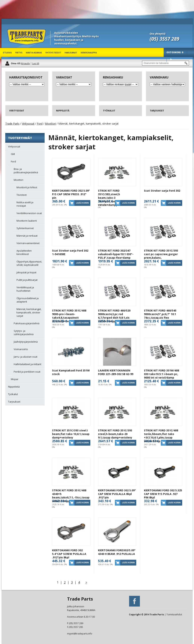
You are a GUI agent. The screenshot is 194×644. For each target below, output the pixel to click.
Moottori (50, 124)
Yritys (19, 53)
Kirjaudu (25, 63)
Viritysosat (28, 124)
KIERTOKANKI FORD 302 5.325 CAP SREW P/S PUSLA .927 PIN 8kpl (163, 494)
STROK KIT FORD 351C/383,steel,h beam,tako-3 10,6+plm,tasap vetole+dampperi (110, 198)
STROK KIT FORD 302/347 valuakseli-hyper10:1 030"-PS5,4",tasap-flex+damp (116, 254)
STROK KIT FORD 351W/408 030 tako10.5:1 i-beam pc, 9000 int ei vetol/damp (161, 374)
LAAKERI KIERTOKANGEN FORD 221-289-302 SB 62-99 (116, 372)
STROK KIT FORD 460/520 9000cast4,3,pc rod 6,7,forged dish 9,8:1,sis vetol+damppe (114, 316)
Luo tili (36, 63)
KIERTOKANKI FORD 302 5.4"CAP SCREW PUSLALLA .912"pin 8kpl (69, 554)
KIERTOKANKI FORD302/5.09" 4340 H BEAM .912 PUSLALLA (117, 552)
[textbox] (166, 63)
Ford (40, 124)
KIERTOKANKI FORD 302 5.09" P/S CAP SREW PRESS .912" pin (71, 194)
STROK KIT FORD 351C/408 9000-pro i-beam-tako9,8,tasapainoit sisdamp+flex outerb (69, 316)
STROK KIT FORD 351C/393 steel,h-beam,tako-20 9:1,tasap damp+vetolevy (115, 434)
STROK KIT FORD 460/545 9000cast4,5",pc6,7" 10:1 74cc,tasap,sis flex (160, 314)
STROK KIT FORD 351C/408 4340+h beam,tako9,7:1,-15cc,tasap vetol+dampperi (71, 496)
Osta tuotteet (171, 59)
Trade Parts (14, 47)
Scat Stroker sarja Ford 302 (162, 191)
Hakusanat (71, 53)
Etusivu (7, 53)
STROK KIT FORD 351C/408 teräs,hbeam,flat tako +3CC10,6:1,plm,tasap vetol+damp (161, 436)
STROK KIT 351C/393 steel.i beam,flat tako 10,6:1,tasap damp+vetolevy (71, 434)
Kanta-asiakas (34, 53)
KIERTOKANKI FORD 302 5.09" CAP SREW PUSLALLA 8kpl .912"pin (117, 494)
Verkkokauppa (89, 53)
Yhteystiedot (53, 53)
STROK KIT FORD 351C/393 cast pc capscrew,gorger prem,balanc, (161, 254)
